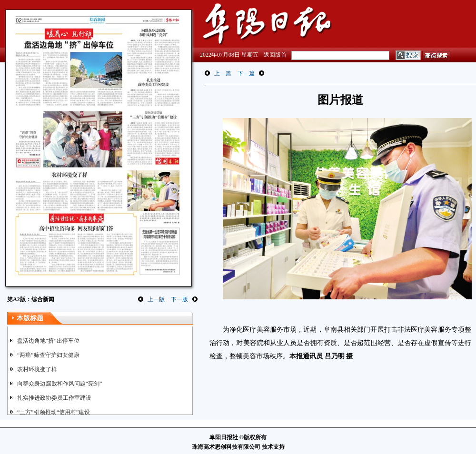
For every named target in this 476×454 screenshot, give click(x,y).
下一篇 (246, 73)
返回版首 (275, 55)
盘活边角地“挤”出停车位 (48, 341)
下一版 (179, 299)
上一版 (156, 299)
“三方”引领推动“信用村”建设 (54, 412)
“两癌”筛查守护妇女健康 (48, 355)
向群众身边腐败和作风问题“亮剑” (60, 384)
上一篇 (223, 73)
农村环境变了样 (37, 369)
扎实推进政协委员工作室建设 (54, 398)
